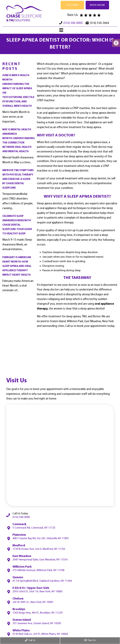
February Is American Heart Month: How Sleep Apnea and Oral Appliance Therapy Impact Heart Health (17, 266)
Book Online (97, 5)
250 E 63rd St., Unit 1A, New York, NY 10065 (37, 592)
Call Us (30, 640)
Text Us (90, 640)
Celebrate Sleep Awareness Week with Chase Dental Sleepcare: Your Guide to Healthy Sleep (17, 225)
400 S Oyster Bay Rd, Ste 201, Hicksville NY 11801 (41, 539)
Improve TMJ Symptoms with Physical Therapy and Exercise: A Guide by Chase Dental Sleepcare (18, 179)
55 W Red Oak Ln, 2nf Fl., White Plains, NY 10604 (40, 634)
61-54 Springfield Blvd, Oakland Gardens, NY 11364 (42, 581)
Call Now (72, 5)
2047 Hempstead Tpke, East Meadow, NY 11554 (40, 560)
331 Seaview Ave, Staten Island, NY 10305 (37, 624)
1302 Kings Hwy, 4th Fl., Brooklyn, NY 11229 (37, 613)
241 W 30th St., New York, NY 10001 (33, 602)
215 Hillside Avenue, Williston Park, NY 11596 (38, 570)
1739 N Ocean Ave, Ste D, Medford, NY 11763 (39, 549)
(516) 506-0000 (73, 23)
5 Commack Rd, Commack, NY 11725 (34, 528)
